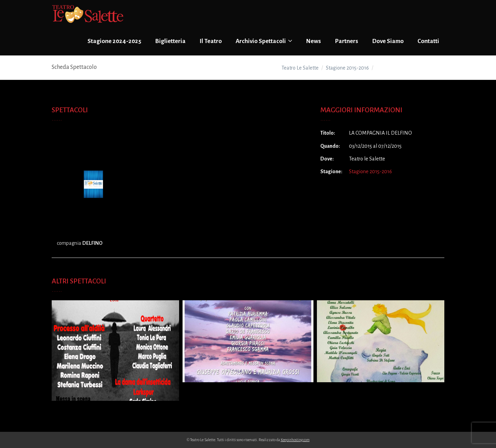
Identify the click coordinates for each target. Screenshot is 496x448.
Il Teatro (211, 41)
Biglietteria (170, 41)
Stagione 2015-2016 (370, 171)
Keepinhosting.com (295, 440)
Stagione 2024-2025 (114, 41)
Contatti (428, 41)
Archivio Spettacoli (264, 41)
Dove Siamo (388, 41)
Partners (347, 41)
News (313, 41)
